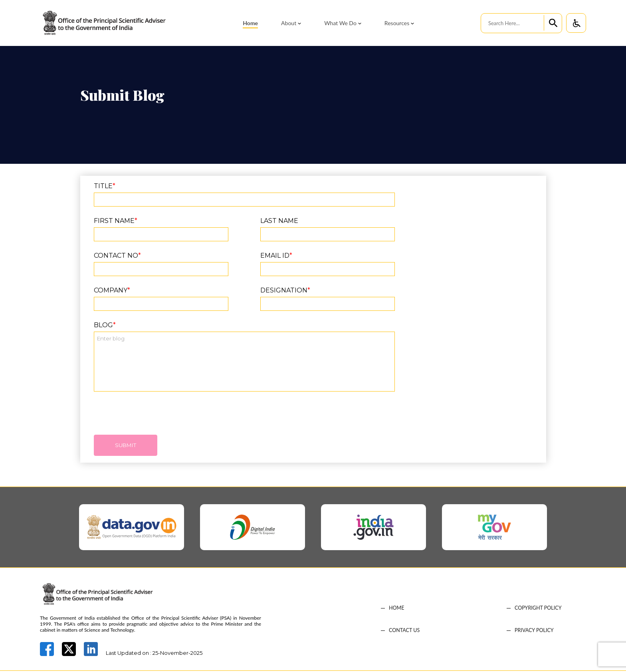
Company (112, 290)
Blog (105, 325)
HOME (397, 609)
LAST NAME (279, 221)
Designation (285, 290)
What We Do (340, 23)
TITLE (105, 186)
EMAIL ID (276, 255)
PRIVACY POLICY (535, 632)
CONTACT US (405, 632)
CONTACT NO (117, 255)
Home (250, 23)
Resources (397, 23)
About (289, 23)
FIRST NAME (116, 221)
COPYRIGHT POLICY (539, 609)
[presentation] (155, 417)
